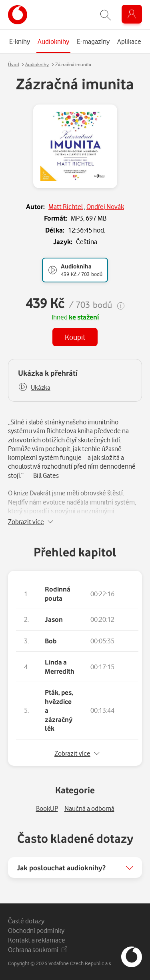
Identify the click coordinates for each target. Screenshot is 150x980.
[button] (34, 387)
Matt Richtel (66, 206)
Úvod (13, 64)
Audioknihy (37, 64)
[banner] (18, 15)
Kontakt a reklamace (37, 940)
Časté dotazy (26, 921)
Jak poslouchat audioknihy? (61, 868)
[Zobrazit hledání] (106, 15)
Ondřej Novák (105, 206)
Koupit (75, 337)
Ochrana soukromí (38, 949)
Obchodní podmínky (36, 930)
